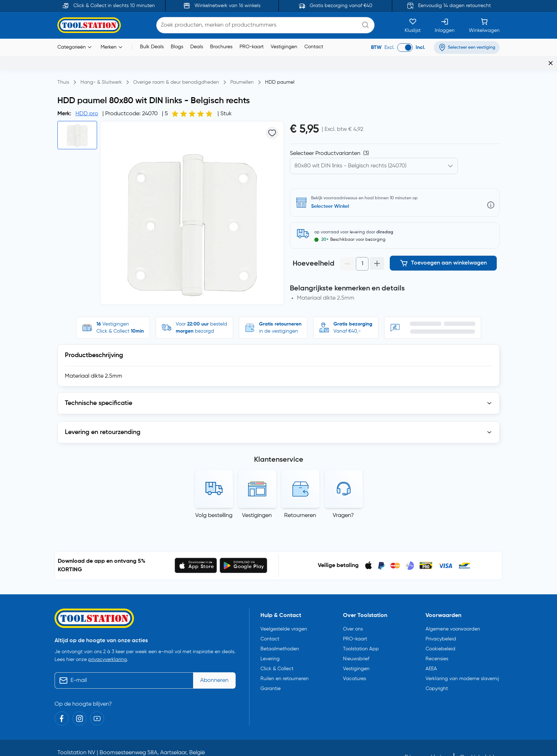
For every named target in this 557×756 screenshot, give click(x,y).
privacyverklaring (108, 642)
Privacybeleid (441, 621)
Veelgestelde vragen (284, 611)
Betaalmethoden (280, 631)
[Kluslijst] (413, 25)
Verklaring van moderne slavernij (462, 661)
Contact (314, 47)
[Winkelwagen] (484, 25)
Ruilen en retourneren (285, 661)
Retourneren (300, 498)
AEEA (431, 651)
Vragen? (343, 498)
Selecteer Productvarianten (329, 139)
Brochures (221, 47)
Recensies (437, 641)
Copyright (437, 671)
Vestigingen (284, 47)
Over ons (353, 611)
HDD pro (87, 100)
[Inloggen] (445, 25)
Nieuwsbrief (356, 641)
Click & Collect (277, 651)
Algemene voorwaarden (453, 611)
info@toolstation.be (235, 745)
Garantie (271, 671)
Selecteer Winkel (330, 192)
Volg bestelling (214, 498)
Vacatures (355, 661)
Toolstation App (361, 631)
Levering (270, 641)
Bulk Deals (152, 47)
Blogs (177, 47)
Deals (197, 47)
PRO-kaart (252, 47)
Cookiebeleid (440, 631)
